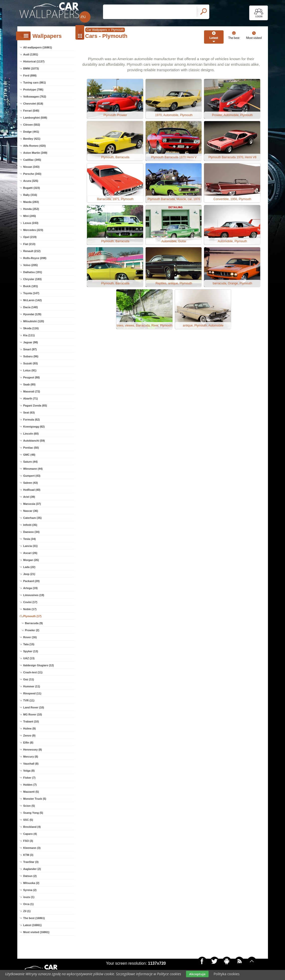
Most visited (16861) (36, 932)
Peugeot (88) (32, 377)
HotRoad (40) (32, 490)
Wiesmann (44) (33, 469)
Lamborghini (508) (35, 118)
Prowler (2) (32, 630)
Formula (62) (32, 420)
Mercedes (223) (33, 230)
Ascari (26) (30, 553)
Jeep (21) (29, 574)
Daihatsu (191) (33, 272)
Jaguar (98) (31, 342)
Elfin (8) (28, 743)
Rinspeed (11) (32, 693)
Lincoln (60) (31, 434)
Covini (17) (30, 602)
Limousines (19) (34, 595)
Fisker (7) (29, 778)
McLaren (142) (33, 300)
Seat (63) (29, 413)
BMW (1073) (31, 68)
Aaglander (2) (32, 869)
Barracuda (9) (34, 623)
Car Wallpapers (97, 30)
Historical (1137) (34, 61)
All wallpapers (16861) (38, 47)
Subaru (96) (31, 356)
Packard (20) (31, 581)
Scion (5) (29, 806)
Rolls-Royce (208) (35, 258)
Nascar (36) (31, 511)
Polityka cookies (227, 974)
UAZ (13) (29, 658)
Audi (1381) (31, 54)
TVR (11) (29, 700)
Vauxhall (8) (31, 764)
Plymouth (117, 30)
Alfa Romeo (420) (35, 146)
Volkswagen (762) (35, 97)
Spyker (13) (31, 651)
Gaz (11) (29, 679)
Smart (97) (30, 349)
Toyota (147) (31, 293)
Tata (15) (29, 644)
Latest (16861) (32, 925)
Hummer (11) (32, 686)
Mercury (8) (31, 757)
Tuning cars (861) (35, 83)
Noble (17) (30, 609)
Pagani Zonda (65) (35, 405)
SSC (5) (28, 820)
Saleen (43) (31, 483)
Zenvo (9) (29, 736)
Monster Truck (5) (35, 799)
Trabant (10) (31, 721)
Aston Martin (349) (35, 153)
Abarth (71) (31, 398)
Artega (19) (30, 588)
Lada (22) (29, 567)
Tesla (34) (30, 539)
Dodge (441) (31, 132)
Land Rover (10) (34, 707)
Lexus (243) (31, 223)
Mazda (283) (31, 202)
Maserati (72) (32, 391)
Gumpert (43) (32, 476)
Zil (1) (27, 911)
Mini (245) (30, 216)
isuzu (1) (29, 897)
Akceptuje (197, 974)
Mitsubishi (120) (34, 321)
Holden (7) (30, 785)
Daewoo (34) (31, 532)
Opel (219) (30, 237)
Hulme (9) (30, 728)
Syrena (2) (30, 890)
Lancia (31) (30, 546)
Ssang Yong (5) (33, 813)
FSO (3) (28, 841)
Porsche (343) (32, 174)
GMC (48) (29, 455)
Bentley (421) (32, 139)
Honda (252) (31, 209)
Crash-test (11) (33, 672)
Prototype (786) (33, 90)
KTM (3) (28, 855)
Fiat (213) (29, 244)
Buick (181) (31, 286)
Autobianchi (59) (34, 441)
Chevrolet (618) (33, 104)
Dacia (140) (31, 307)
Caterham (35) (32, 518)
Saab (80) (29, 384)
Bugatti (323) (32, 188)
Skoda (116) (31, 328)
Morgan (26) (31, 560)
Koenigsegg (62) (34, 427)
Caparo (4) (30, 834)
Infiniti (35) (30, 525)
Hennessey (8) (33, 750)
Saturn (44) (30, 462)
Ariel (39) (29, 497)
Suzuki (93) (31, 363)
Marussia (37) (32, 504)
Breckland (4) (32, 827)
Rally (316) (30, 195)
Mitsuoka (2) (31, 883)
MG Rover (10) (33, 714)
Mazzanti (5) (31, 792)
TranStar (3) (31, 862)
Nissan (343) (31, 167)
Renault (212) (32, 251)
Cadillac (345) (32, 160)
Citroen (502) (32, 125)
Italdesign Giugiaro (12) (39, 665)
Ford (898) (30, 75)
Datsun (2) (30, 876)
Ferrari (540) (31, 111)
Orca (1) (29, 904)
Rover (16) (30, 637)
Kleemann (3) (32, 848)
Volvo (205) (31, 265)
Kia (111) (29, 335)
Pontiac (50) (31, 448)
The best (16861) (34, 918)
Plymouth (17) (32, 616)
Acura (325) (31, 181)
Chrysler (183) (32, 279)
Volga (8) (29, 771)
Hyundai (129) (32, 314)
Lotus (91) (30, 370)
